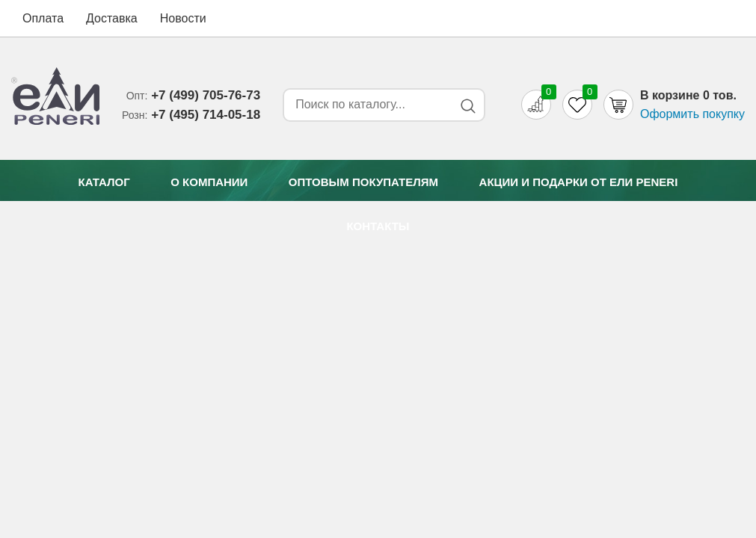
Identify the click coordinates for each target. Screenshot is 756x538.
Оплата (43, 18)
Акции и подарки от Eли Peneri (579, 182)
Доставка (112, 18)
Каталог (104, 182)
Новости (183, 18)
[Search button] (468, 106)
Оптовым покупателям (363, 182)
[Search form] (365, 105)
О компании (209, 182)
